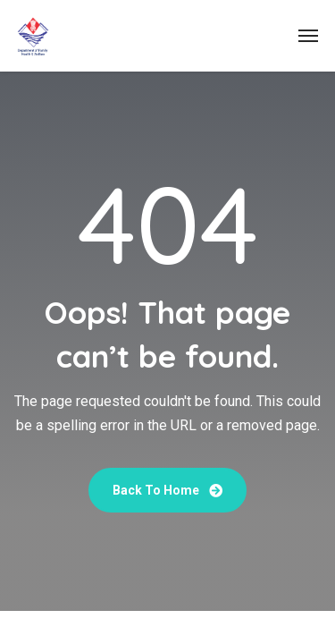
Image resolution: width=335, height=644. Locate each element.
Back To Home (167, 490)
